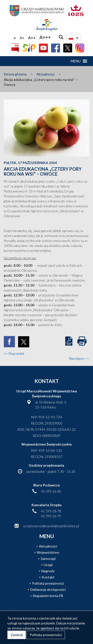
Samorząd (48, 559)
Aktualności (46, 74)
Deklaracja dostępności (48, 589)
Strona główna (15, 74)
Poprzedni (14, 353)
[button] (76, 61)
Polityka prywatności (48, 583)
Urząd (48, 565)
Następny (79, 358)
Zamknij (17, 635)
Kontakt (48, 577)
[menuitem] (73, 38)
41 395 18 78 (51, 511)
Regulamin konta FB (48, 596)
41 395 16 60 (51, 491)
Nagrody (48, 571)
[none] (73, 38)
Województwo (48, 552)
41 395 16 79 (51, 516)
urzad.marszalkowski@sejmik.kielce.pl (51, 526)
